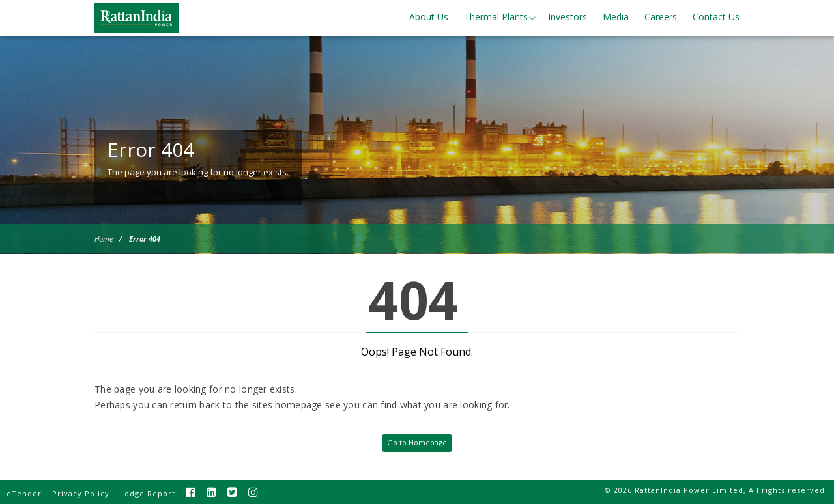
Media (616, 17)
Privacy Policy (81, 493)
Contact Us (716, 17)
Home (104, 239)
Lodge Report (148, 493)
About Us (429, 17)
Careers (661, 17)
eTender (24, 493)
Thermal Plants (496, 17)
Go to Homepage (417, 442)
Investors (568, 17)
